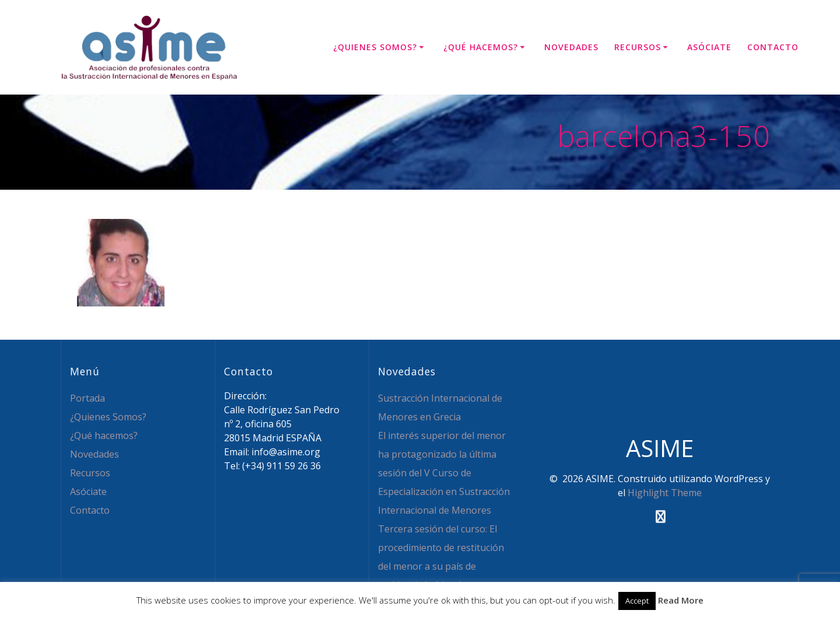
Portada (87, 398)
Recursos (638, 47)
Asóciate (709, 47)
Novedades (571, 47)
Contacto (773, 47)
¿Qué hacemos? (481, 47)
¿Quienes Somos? (375, 47)
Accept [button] (637, 601)
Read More (681, 600)
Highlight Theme (665, 493)
